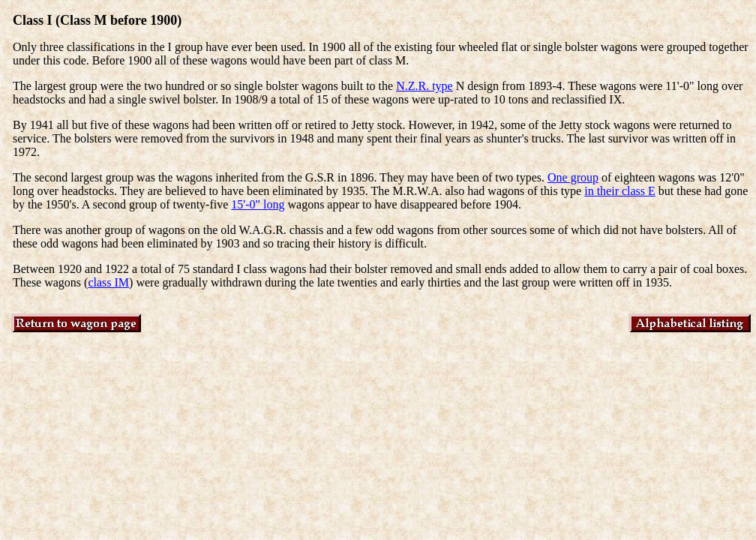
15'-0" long (258, 204)
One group (573, 177)
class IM (108, 282)
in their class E (620, 191)
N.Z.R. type (424, 86)
